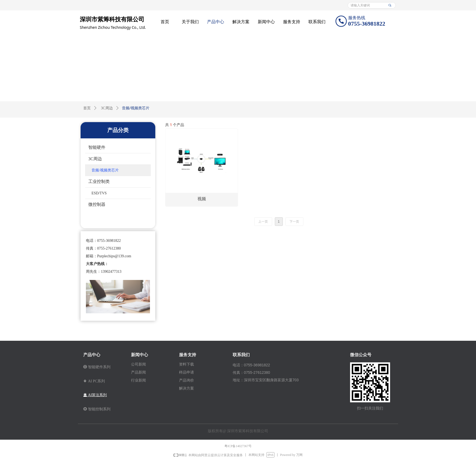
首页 (87, 108)
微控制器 (97, 204)
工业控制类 (99, 181)
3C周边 (107, 108)
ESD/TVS (99, 193)
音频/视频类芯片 (105, 170)
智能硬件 (97, 147)
